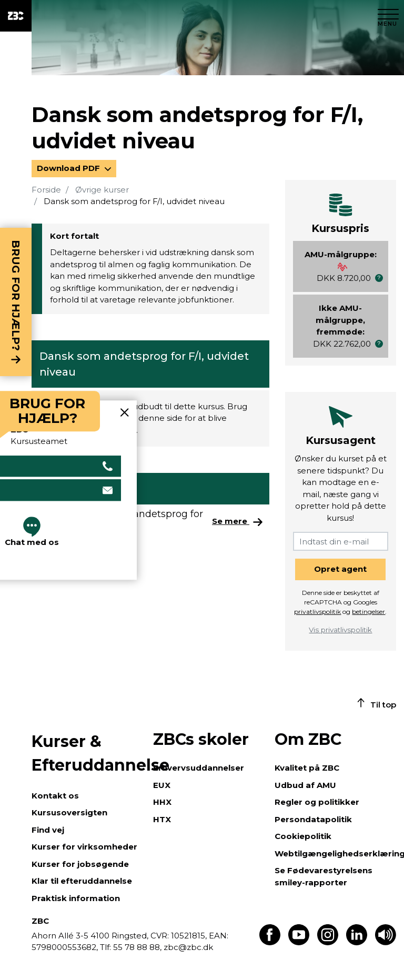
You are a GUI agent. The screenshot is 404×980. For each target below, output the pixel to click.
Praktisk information (76, 898)
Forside (46, 190)
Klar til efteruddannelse (82, 881)
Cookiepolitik (303, 836)
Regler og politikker (317, 802)
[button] (379, 278)
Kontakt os (55, 796)
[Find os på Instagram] (328, 942)
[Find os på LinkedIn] (357, 942)
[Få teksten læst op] (386, 942)
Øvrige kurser (102, 190)
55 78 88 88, (137, 947)
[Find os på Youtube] (299, 942)
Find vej (48, 830)
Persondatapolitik (313, 819)
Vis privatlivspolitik (340, 630)
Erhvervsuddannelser (199, 768)
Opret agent (340, 569)
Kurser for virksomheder (84, 847)
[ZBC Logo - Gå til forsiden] (16, 16)
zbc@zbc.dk (188, 947)
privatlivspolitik (317, 612)
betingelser (368, 612)
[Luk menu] (388, 16)
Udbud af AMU (305, 785)
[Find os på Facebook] (270, 942)
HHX (162, 802)
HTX (162, 819)
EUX (162, 785)
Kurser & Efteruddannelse (87, 753)
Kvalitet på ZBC (307, 768)
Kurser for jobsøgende (80, 864)
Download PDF (69, 168)
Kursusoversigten (69, 812)
